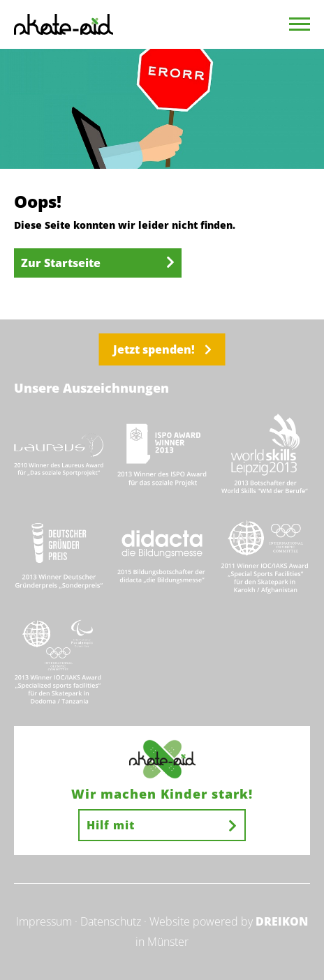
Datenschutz (111, 921)
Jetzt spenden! (162, 349)
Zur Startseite (98, 263)
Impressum (44, 921)
